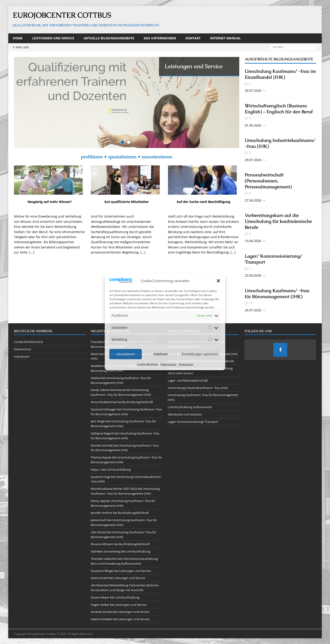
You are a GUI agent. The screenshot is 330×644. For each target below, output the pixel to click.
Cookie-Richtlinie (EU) (28, 342)
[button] (218, 281)
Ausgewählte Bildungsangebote (279, 59)
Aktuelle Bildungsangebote (109, 38)
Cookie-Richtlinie (148, 364)
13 (250, 303)
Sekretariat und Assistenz (185, 414)
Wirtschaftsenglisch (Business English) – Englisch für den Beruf (279, 109)
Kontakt (193, 38)
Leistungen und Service (53, 38)
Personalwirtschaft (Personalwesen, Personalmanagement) (268, 181)
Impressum (186, 364)
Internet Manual (225, 38)
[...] (32, 257)
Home (18, 38)
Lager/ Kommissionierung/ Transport (193, 422)
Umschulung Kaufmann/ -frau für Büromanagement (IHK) (277, 294)
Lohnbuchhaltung (118, 469)
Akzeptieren (126, 354)
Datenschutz (168, 364)
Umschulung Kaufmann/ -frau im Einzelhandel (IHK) (280, 74)
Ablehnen (161, 354)
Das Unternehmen (160, 38)
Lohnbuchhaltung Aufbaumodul (190, 407)
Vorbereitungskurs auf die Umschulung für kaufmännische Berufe (278, 221)
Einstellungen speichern (200, 354)
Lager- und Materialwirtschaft (188, 380)
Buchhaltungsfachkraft (138, 402)
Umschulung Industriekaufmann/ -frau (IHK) (198, 388)
